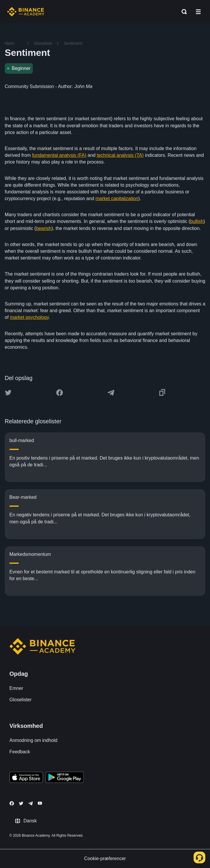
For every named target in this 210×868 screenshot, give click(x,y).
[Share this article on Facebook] (60, 393)
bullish (197, 221)
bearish (44, 228)
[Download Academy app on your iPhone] (26, 778)
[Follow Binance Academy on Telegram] (31, 803)
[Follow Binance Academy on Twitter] (21, 803)
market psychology (29, 317)
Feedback (20, 752)
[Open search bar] (182, 12)
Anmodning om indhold (33, 740)
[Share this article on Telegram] (111, 393)
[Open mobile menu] (198, 12)
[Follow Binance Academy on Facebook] (12, 803)
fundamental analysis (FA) (59, 155)
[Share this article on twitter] (8, 393)
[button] (198, 12)
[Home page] (26, 12)
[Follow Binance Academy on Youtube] (40, 803)
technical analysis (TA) (120, 155)
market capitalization (117, 198)
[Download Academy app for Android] (65, 778)
